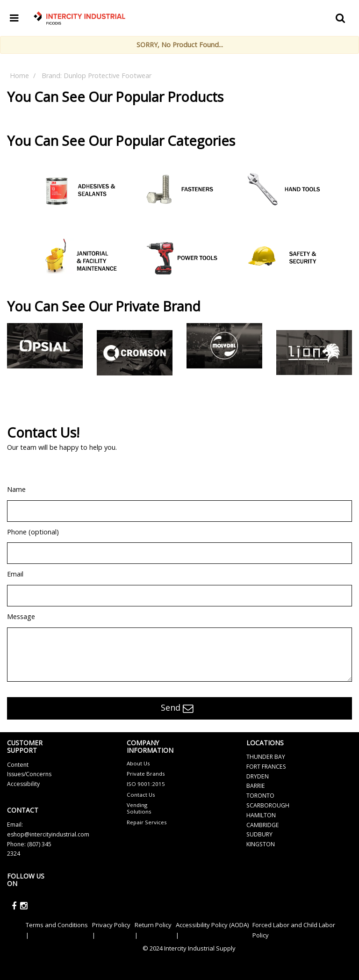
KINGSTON (261, 844)
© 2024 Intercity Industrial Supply (189, 948)
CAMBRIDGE (263, 825)
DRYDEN (258, 776)
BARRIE (256, 786)
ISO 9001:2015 (146, 784)
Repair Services (147, 822)
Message (21, 616)
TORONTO (260, 796)
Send (177, 708)
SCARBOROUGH (268, 805)
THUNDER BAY (266, 757)
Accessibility (23, 784)
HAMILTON (261, 815)
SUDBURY (259, 834)
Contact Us (141, 795)
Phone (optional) (33, 532)
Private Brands (146, 774)
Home (19, 76)
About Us (138, 763)
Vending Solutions (139, 808)
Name (16, 489)
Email (15, 574)
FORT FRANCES (266, 767)
